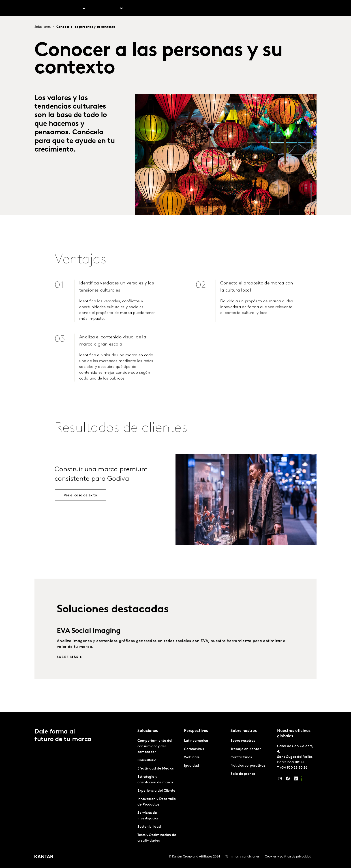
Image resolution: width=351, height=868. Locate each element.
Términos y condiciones (242, 857)
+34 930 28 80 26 (294, 768)
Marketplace (172, 9)
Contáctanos (280, 9)
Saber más (68, 668)
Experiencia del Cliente (156, 791)
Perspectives (142, 9)
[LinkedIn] (296, 780)
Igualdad (192, 766)
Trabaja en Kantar (249, 9)
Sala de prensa (243, 774)
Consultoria (147, 760)
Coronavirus (194, 749)
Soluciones (43, 27)
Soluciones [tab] (72, 9)
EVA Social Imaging (89, 642)
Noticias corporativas (248, 766)
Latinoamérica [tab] (107, 9)
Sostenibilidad (149, 827)
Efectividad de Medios (156, 769)
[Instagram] (280, 780)
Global (302, 9)
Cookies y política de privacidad (288, 857)
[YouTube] (304, 780)
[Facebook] (288, 780)
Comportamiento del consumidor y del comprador (155, 746)
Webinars (192, 757)
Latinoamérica (196, 741)
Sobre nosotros (217, 9)
